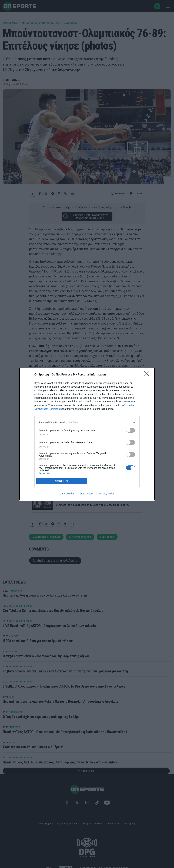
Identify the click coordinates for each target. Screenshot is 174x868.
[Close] (148, 375)
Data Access (87, 494)
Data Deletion (67, 494)
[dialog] (87, 434)
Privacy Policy (107, 494)
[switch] (130, 430)
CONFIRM (62, 481)
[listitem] (87, 422)
